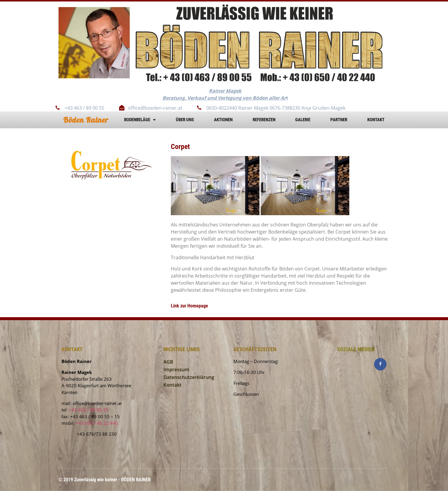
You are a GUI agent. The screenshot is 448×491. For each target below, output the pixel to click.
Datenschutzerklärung (189, 377)
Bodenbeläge (140, 120)
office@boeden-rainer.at (97, 403)
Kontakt (376, 120)
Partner (339, 120)
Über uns (185, 120)
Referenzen (264, 120)
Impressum (176, 370)
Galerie (303, 120)
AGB (168, 362)
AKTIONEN (223, 120)
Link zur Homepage (189, 306)
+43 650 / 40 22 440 (97, 423)
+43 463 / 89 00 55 (89, 410)
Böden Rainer (86, 120)
